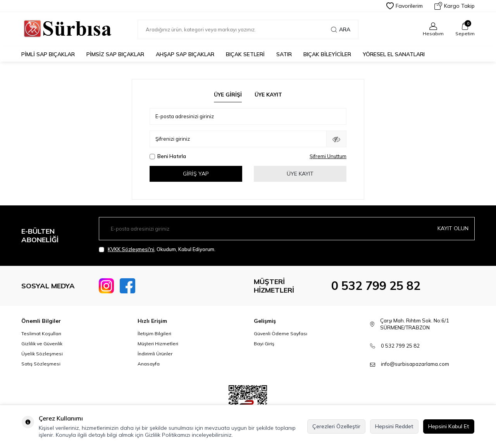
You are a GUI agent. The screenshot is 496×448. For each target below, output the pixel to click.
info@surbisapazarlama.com (415, 364)
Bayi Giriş (264, 344)
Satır (284, 54)
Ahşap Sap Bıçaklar (185, 54)
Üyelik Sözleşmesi (42, 354)
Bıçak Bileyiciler (327, 54)
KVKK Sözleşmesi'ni (131, 249)
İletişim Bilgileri (154, 333)
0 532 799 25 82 (376, 286)
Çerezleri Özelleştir (336, 426)
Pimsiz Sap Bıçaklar (115, 54)
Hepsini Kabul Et (449, 426)
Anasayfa (149, 364)
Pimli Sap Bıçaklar (48, 54)
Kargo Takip (455, 6)
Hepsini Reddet (394, 426)
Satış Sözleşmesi (41, 364)
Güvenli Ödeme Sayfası (281, 333)
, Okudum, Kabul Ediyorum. (157, 249)
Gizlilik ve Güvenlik (42, 344)
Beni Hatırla (168, 156)
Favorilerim (405, 6)
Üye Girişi (228, 95)
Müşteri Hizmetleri (158, 344)
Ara (341, 29)
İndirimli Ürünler (155, 354)
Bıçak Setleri (245, 54)
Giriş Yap (196, 174)
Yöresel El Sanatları (394, 54)
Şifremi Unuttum (328, 156)
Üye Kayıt (268, 95)
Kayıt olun (453, 228)
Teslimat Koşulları (41, 333)
